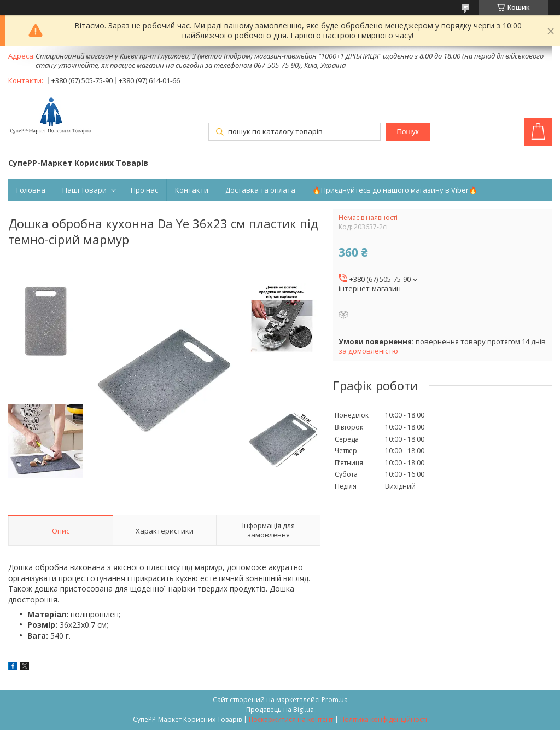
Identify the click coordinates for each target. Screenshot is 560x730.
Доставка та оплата (260, 190)
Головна (31, 190)
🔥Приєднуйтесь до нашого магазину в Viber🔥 (395, 190)
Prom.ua (335, 700)
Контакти (192, 190)
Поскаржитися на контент (291, 719)
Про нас (144, 190)
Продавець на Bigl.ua (280, 709)
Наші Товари (84, 190)
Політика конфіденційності (384, 719)
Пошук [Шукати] (408, 132)
